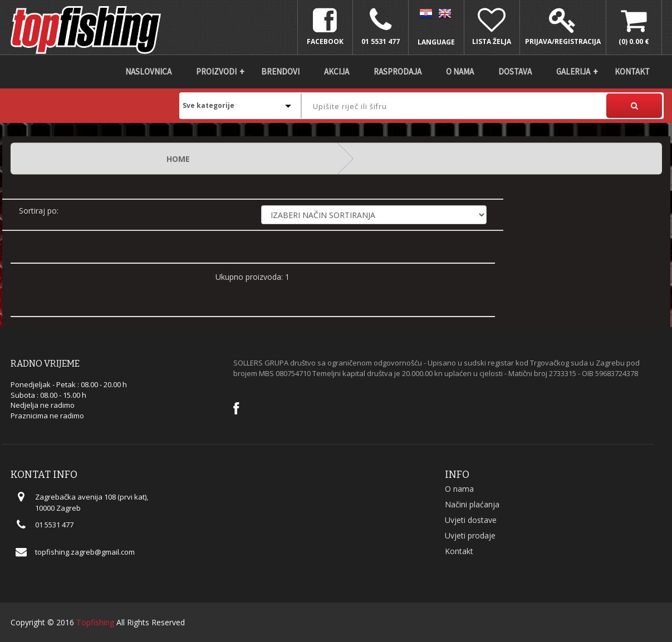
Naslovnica (148, 71)
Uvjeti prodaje (470, 535)
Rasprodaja (398, 71)
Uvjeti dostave (471, 520)
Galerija (573, 71)
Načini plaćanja (472, 504)
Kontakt (632, 71)
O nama (460, 71)
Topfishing (95, 622)
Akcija (337, 71)
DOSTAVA (515, 71)
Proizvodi (216, 71)
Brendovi (280, 71)
